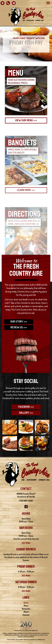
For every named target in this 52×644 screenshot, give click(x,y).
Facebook (7, 398)
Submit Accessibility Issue (38, 640)
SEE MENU (26, 543)
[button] (3, 3)
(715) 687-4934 (26, 501)
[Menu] (48, 3)
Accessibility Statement (23, 640)
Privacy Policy (11, 640)
